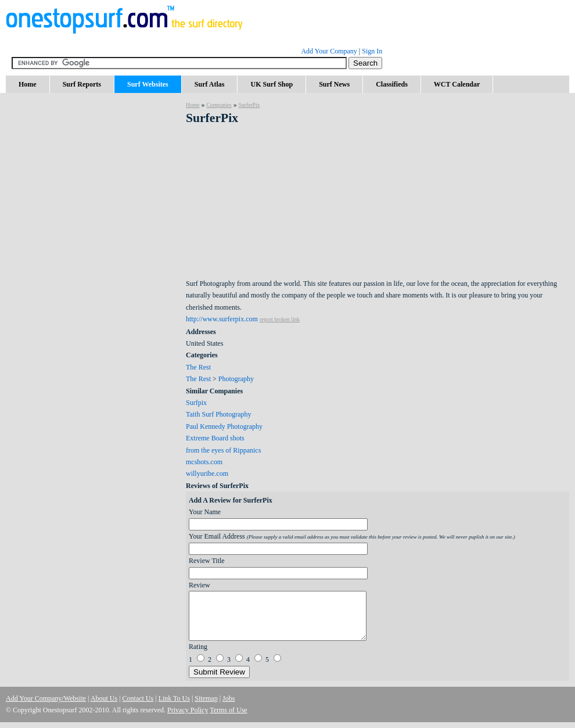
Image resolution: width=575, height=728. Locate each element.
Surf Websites (148, 84)
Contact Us (138, 698)
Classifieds (392, 84)
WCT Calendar (457, 84)
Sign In (372, 51)
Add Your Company (329, 51)
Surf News (334, 84)
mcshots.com (204, 462)
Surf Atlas (210, 84)
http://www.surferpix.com (222, 319)
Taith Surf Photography (218, 414)
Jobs (229, 698)
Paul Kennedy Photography (224, 426)
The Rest (198, 367)
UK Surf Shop (272, 84)
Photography (236, 379)
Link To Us (174, 698)
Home (28, 84)
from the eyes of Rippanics (223, 450)
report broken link (280, 319)
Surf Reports (82, 84)
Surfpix (196, 403)
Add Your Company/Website (46, 698)
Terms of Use (228, 710)
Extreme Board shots (215, 438)
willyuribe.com (207, 474)
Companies (219, 105)
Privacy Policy (188, 710)
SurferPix (249, 105)
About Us (104, 698)
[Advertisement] (93, 198)
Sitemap (206, 698)
